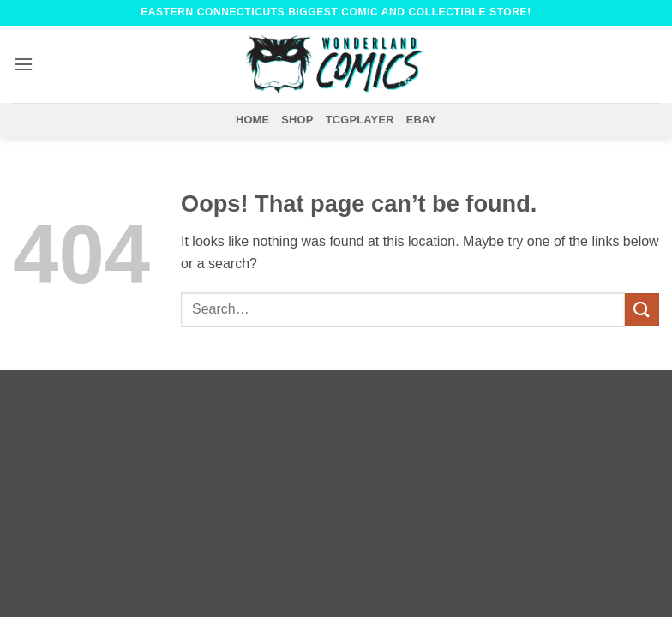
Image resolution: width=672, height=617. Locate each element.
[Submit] (642, 310)
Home (252, 120)
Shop (297, 120)
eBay (421, 120)
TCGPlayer (360, 120)
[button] (23, 64)
